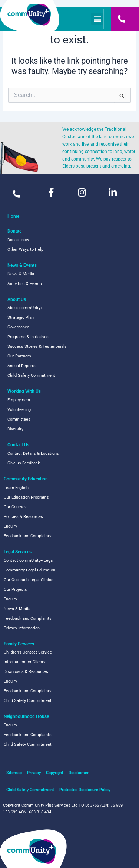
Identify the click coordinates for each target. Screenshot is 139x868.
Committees (19, 419)
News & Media (21, 274)
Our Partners (19, 356)
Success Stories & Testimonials (37, 346)
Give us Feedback (24, 463)
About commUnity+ (25, 308)
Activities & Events (25, 284)
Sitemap (14, 773)
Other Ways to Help (25, 250)
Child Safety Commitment (31, 375)
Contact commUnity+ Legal (29, 561)
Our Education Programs (26, 497)
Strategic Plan (21, 318)
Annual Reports (21, 366)
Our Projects (15, 590)
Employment (19, 400)
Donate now (18, 240)
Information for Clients (25, 662)
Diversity (15, 429)
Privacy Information (22, 628)
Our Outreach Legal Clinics (29, 580)
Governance (18, 327)
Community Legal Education (29, 570)
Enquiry (10, 526)
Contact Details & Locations (33, 454)
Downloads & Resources (26, 672)
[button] (97, 19)
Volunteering (19, 410)
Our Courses (15, 507)
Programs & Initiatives (28, 337)
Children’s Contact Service (28, 652)
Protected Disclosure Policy (85, 790)
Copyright (55, 773)
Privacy (34, 773)
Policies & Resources (23, 517)
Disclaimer (79, 773)
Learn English (16, 488)
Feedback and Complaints (28, 536)
